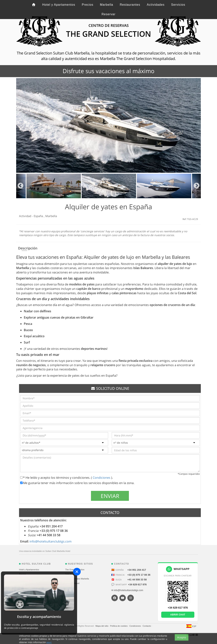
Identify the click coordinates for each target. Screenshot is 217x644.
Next (197, 186)
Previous (20, 186)
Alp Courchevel (72, 583)
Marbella (107, 5)
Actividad (26, 216)
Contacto (147, 626)
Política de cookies (119, 626)
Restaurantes (130, 5)
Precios (88, 5)
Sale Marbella (72, 574)
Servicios (178, 5)
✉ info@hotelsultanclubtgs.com (127, 590)
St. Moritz (70, 588)
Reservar (109, 14)
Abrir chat (178, 615)
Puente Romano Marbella (77, 579)
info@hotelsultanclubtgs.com (51, 541)
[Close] (77, 572)
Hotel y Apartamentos (59, 5)
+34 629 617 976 (137, 584)
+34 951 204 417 (137, 570)
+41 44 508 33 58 (137, 580)
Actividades (156, 5)
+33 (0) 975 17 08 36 (139, 575)
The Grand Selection (75, 570)
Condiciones (102, 478)
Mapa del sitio (102, 626)
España (39, 216)
